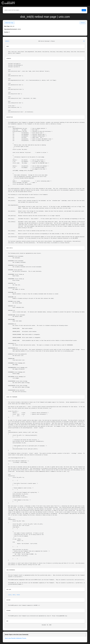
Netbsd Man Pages (9, 23)
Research (83, 23)
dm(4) (14, 595)
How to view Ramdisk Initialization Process (16, 638)
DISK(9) (7, 41)
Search (84, 10)
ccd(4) (10, 595)
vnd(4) (18, 595)
